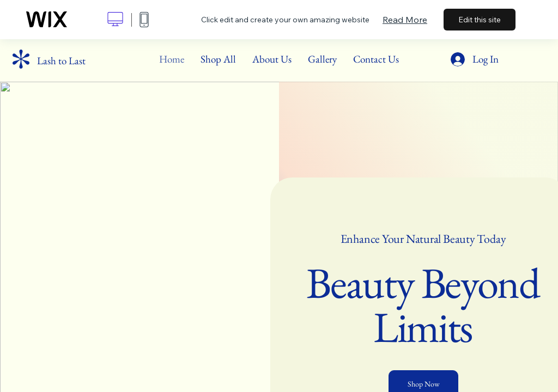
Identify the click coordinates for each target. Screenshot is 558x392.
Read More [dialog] (405, 20)
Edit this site (480, 20)
